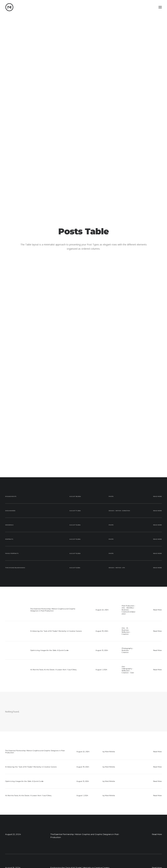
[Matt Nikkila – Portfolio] (9, 7)
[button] (6, 840)
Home (50, 840)
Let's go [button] (83, 801)
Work (50, 847)
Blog (50, 851)
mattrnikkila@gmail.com (143, 840)
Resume (51, 854)
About (50, 844)
